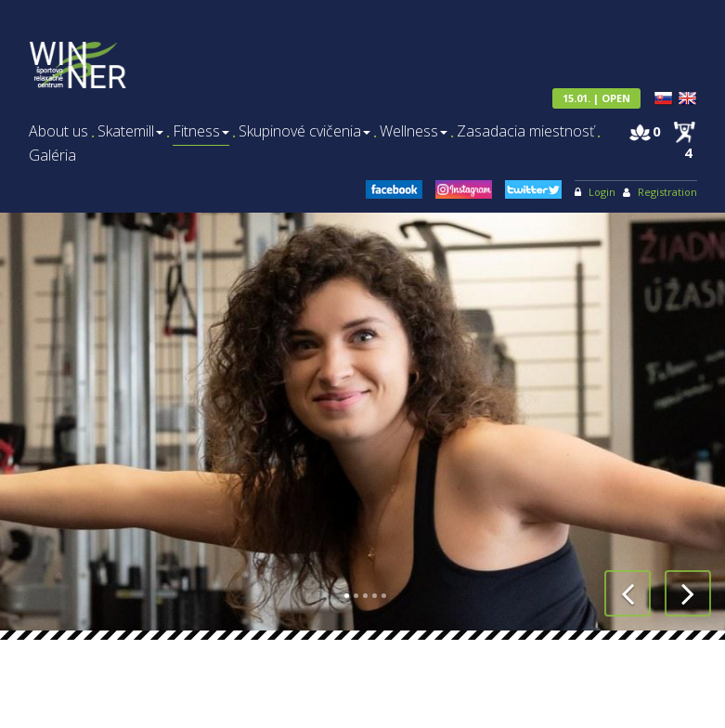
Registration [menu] (667, 192)
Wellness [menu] (414, 131)
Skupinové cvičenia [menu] (304, 131)
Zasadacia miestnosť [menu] (525, 131)
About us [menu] (58, 131)
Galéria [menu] (52, 156)
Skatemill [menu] (130, 131)
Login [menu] (602, 192)
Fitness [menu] (201, 131)
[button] (628, 593)
